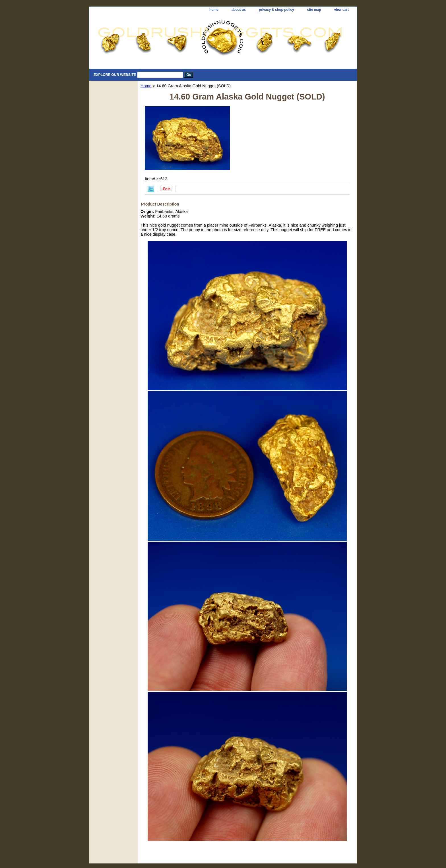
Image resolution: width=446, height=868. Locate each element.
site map (314, 10)
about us (239, 10)
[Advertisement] (247, 849)
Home (146, 86)
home (214, 10)
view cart (341, 10)
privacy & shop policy (276, 10)
